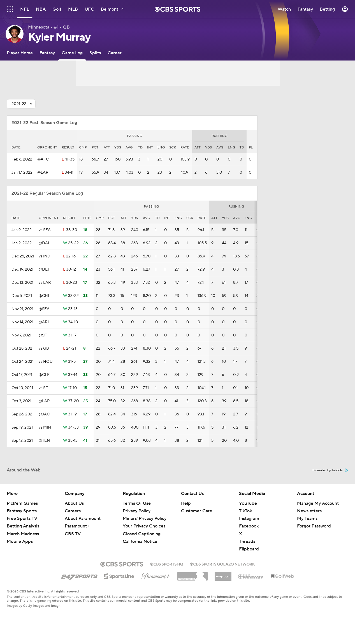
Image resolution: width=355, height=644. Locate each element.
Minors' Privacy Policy (145, 519)
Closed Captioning (142, 534)
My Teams (307, 519)
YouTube (248, 503)
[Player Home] (20, 53)
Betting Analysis (23, 526)
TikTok (245, 511)
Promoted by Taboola (330, 470)
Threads (247, 541)
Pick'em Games (22, 503)
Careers (73, 511)
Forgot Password (314, 526)
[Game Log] (72, 53)
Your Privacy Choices (144, 526)
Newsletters (309, 511)
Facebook (249, 526)
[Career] (115, 53)
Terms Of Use (137, 503)
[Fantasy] (47, 53)
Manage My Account (318, 503)
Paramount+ (77, 526)
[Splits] (95, 53)
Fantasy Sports (22, 511)
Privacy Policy (137, 511)
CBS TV (73, 534)
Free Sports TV (22, 519)
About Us (74, 503)
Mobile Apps (20, 541)
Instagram (249, 519)
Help (186, 503)
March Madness (23, 534)
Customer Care (197, 511)
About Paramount (83, 519)
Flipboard (249, 549)
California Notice (140, 541)
